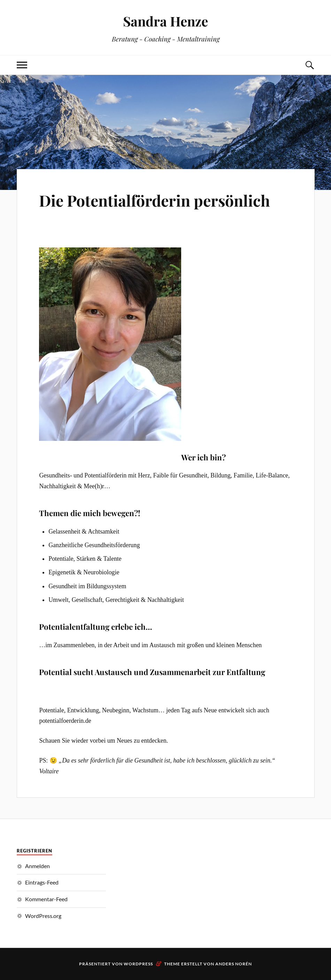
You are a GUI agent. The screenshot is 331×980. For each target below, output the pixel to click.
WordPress (138, 964)
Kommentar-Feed (46, 899)
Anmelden (37, 866)
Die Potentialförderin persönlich (155, 200)
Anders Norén (234, 964)
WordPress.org (43, 916)
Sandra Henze (165, 21)
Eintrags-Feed (42, 882)
